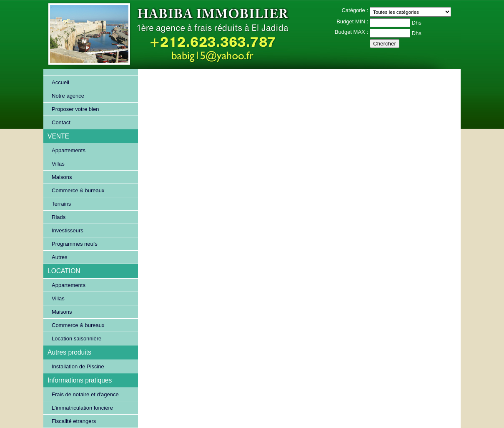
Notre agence (68, 96)
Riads (59, 217)
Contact (61, 122)
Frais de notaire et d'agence (85, 394)
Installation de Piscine (78, 366)
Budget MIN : (352, 21)
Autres (60, 257)
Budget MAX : (351, 32)
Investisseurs (68, 230)
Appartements (69, 150)
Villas (58, 164)
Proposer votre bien (75, 109)
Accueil (60, 82)
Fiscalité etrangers (74, 421)
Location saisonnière (76, 339)
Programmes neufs (75, 244)
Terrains (61, 204)
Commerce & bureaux (78, 190)
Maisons (62, 177)
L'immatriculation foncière (82, 408)
